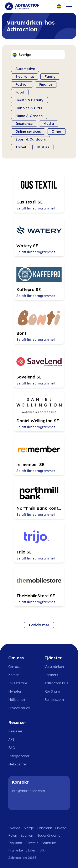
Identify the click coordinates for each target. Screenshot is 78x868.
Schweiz (32, 843)
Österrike (49, 843)
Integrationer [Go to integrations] (19, 756)
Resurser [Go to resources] (15, 731)
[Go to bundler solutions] (57, 700)
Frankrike (16, 850)
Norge (29, 828)
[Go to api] (21, 739)
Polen (13, 835)
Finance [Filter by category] (46, 84)
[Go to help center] (21, 764)
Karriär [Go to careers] (14, 675)
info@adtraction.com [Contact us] (28, 791)
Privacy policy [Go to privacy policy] (19, 708)
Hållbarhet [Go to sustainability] (17, 700)
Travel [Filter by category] (21, 147)
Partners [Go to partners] (51, 675)
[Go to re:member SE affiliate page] (39, 455)
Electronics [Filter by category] (25, 77)
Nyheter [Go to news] (15, 691)
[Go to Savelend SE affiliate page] (39, 368)
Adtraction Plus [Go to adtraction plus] (56, 683)
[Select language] (59, 7)
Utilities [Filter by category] (43, 147)
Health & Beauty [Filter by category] (29, 100)
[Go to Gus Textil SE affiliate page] (39, 193)
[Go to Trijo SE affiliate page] (39, 543)
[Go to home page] (22, 6)
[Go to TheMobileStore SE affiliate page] (39, 587)
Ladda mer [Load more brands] (39, 625)
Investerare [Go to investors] (18, 683)
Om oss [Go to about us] (14, 667)
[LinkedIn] (17, 802)
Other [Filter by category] (56, 131)
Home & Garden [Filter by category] (29, 116)
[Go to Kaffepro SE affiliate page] (39, 280)
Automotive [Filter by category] (25, 69)
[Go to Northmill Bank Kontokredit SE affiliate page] (39, 499)
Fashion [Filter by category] (22, 84)
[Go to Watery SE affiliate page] (39, 237)
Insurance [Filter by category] (24, 124)
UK (42, 850)
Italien (31, 850)
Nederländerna (48, 835)
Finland (61, 828)
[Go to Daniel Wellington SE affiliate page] (39, 412)
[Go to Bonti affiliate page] (39, 324)
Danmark (45, 828)
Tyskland (15, 843)
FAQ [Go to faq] (12, 748)
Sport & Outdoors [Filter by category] (31, 139)
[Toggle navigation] (69, 6)
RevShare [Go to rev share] (52, 691)
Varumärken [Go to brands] (54, 667)
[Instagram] (30, 802)
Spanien (27, 835)
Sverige (14, 828)
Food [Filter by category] (20, 92)
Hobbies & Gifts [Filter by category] (29, 108)
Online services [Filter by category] (28, 131)
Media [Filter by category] (49, 124)
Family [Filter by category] (50, 77)
